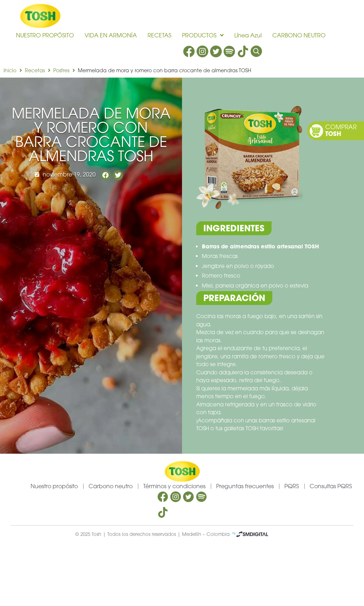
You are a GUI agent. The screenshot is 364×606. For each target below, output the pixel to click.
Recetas (35, 70)
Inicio (10, 70)
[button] (106, 175)
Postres (61, 70)
